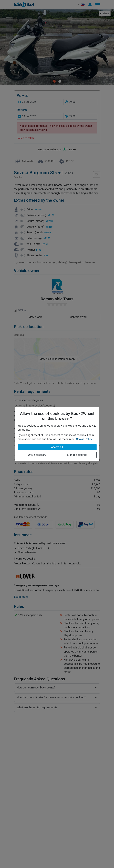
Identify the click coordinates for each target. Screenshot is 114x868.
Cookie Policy (84, 439)
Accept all (57, 447)
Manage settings (77, 455)
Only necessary (37, 455)
